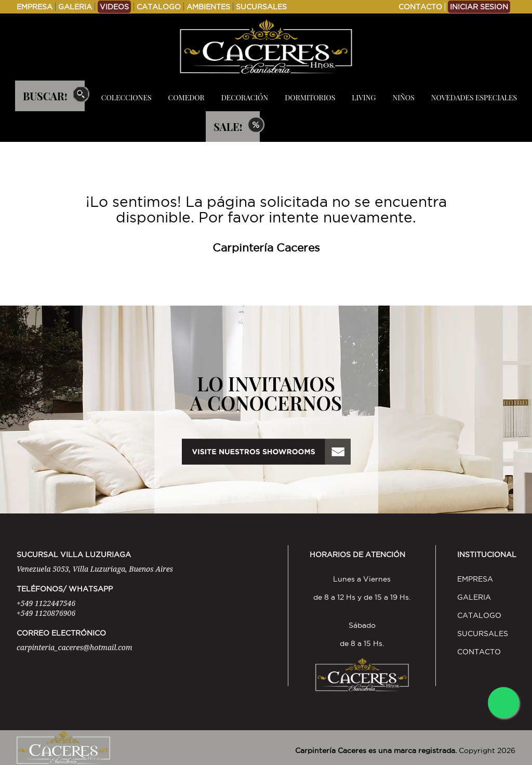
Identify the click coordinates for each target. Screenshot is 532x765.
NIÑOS (403, 97)
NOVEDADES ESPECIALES (474, 97)
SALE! (228, 127)
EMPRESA (35, 7)
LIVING (364, 97)
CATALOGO (159, 7)
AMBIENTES (208, 7)
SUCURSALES (261, 7)
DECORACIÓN (245, 97)
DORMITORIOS (310, 97)
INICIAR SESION (479, 7)
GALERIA (75, 7)
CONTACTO (420, 7)
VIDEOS (114, 7)
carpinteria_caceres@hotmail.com (74, 647)
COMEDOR (187, 97)
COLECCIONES (127, 97)
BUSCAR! (45, 96)
